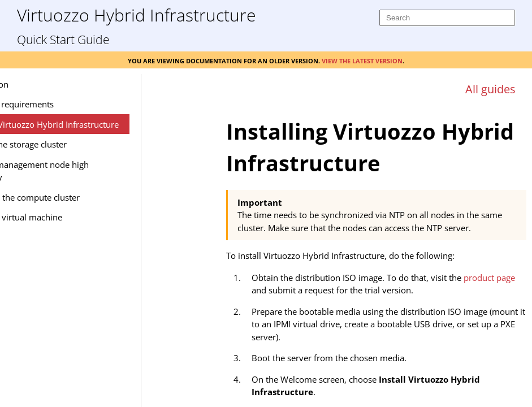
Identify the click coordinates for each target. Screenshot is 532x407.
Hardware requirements (78, 104)
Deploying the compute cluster (91, 197)
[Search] (447, 18)
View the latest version (362, 60)
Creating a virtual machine (82, 217)
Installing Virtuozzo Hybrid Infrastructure (110, 124)
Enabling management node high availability (95, 171)
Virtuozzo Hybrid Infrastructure (136, 14)
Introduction (55, 84)
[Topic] (376, 253)
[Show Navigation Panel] (190, 83)
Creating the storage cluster (84, 144)
